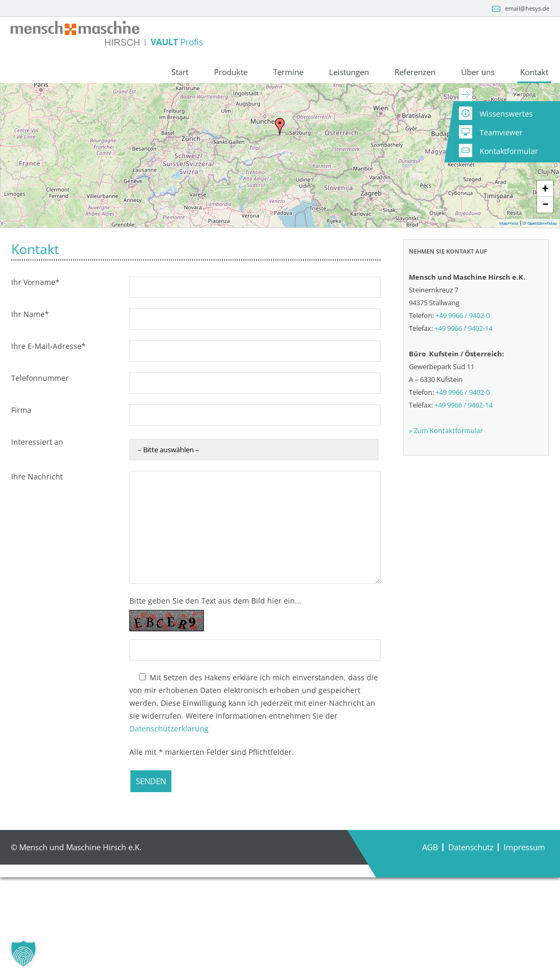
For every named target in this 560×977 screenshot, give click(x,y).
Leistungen (349, 73)
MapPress (509, 302)
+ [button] (546, 267)
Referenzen (415, 73)
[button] (23, 954)
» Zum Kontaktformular (446, 509)
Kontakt (534, 73)
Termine (288, 73)
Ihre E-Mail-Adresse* (48, 424)
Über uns (478, 73)
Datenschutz (471, 926)
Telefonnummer (40, 456)
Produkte (231, 73)
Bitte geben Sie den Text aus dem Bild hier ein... (215, 679)
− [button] (545, 283)
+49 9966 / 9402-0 (89, 113)
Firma (21, 488)
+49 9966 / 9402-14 (463, 407)
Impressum (524, 926)
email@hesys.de (527, 8)
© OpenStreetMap (540, 302)
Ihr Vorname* (35, 360)
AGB (430, 926)
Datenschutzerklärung (169, 807)
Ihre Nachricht (37, 555)
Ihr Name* (30, 392)
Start (180, 73)
